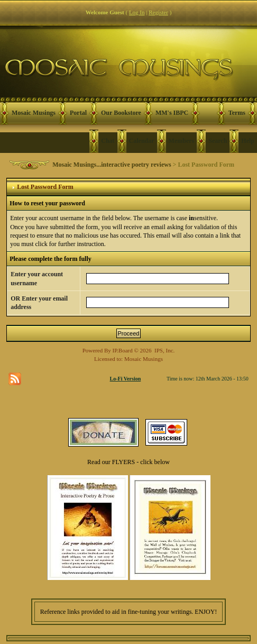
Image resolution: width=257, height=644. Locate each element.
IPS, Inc (164, 350)
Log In (137, 12)
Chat (108, 141)
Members (182, 141)
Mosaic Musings (34, 113)
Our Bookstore (121, 113)
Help (248, 141)
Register (158, 12)
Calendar (142, 141)
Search (218, 141)
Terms (237, 113)
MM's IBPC (172, 113)
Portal (78, 113)
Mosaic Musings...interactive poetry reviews (112, 165)
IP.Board (123, 350)
